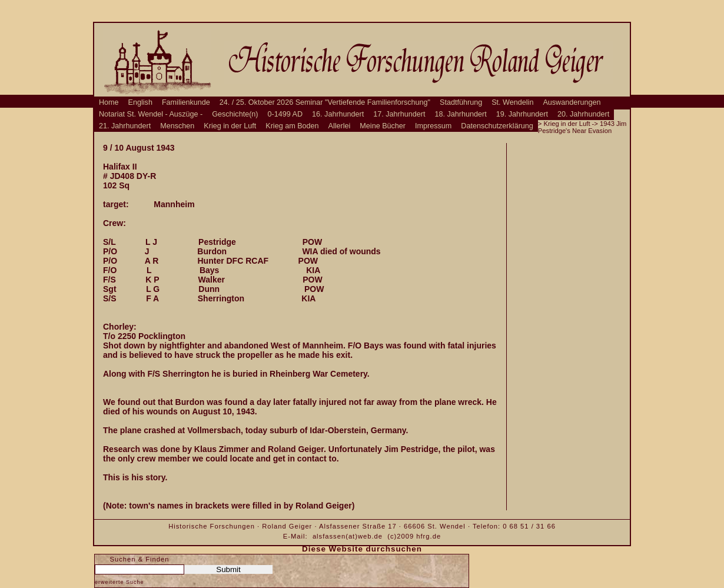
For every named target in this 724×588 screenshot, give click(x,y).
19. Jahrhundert (522, 114)
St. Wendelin (512, 102)
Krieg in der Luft (230, 126)
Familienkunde (186, 102)
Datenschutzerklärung (497, 126)
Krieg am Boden (292, 126)
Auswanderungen (572, 102)
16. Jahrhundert (338, 114)
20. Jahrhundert (583, 114)
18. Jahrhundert (461, 114)
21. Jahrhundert (125, 126)
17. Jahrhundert (399, 114)
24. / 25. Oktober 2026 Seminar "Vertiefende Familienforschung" (325, 102)
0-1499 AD (285, 114)
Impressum (433, 126)
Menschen (177, 126)
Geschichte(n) (235, 114)
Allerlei (340, 126)
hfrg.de (429, 536)
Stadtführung (461, 102)
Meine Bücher (383, 126)
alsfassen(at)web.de (348, 536)
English (140, 102)
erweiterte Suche (119, 582)
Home (109, 102)
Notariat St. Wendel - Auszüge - (151, 114)
